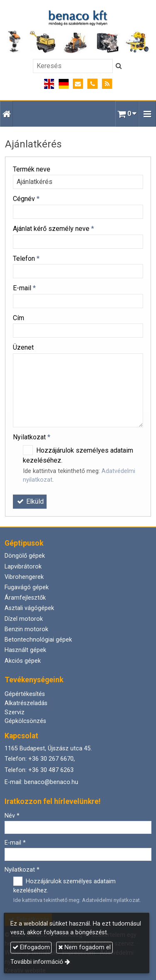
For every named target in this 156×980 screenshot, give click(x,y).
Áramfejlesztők (25, 598)
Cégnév (26, 199)
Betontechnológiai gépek (38, 640)
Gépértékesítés (25, 694)
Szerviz (15, 712)
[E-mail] (78, 84)
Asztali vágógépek (29, 608)
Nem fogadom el (84, 947)
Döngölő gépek (25, 556)
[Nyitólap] (78, 32)
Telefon (26, 258)
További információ (37, 962)
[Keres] (119, 66)
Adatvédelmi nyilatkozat (111, 900)
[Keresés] (73, 66)
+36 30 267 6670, (52, 759)
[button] (147, 114)
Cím (19, 318)
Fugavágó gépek (27, 587)
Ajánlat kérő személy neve (53, 229)
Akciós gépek (23, 661)
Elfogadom (31, 947)
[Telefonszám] (93, 84)
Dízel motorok (24, 619)
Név (12, 816)
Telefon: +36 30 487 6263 (39, 770)
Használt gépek (25, 650)
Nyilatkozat (32, 437)
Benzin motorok (26, 629)
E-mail (24, 288)
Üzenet (23, 347)
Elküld (30, 501)
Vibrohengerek (24, 577)
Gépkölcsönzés (25, 721)
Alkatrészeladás (26, 703)
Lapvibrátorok (23, 567)
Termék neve (32, 169)
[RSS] (107, 84)
